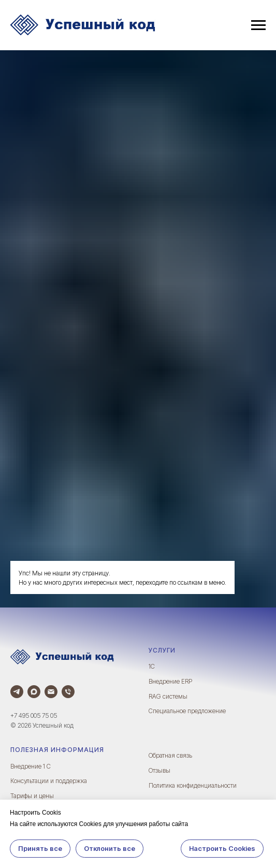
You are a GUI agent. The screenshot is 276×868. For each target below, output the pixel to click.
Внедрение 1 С (31, 766)
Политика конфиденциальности (193, 785)
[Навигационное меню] (258, 25)
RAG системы (168, 696)
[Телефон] (68, 692)
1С (152, 666)
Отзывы (159, 770)
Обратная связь (170, 755)
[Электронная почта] (51, 692)
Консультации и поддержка (49, 781)
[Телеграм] (17, 692)
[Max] (34, 692)
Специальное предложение (187, 711)
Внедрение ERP (170, 681)
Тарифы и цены (32, 796)
